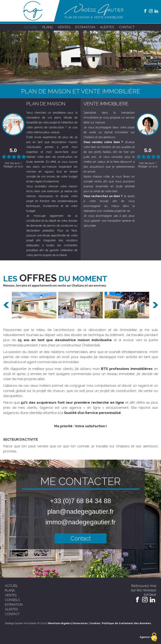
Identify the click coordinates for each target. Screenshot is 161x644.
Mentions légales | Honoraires (68, 623)
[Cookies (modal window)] (154, 637)
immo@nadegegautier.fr (80, 522)
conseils (12, 600)
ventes (64, 27)
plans (48, 27)
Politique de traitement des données (126, 623)
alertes (107, 27)
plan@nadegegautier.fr (81, 511)
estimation (85, 27)
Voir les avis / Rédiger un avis (13, 165)
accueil (31, 27)
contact (127, 27)
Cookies (95, 623)
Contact (81, 538)
